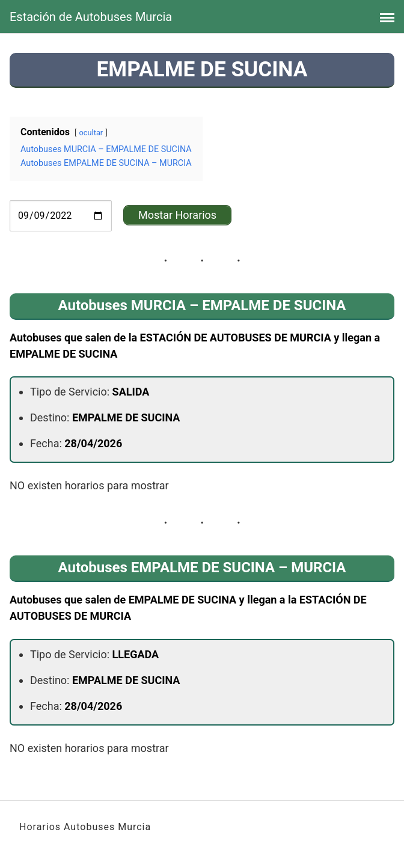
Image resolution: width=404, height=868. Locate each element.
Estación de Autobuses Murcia (91, 17)
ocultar (91, 133)
